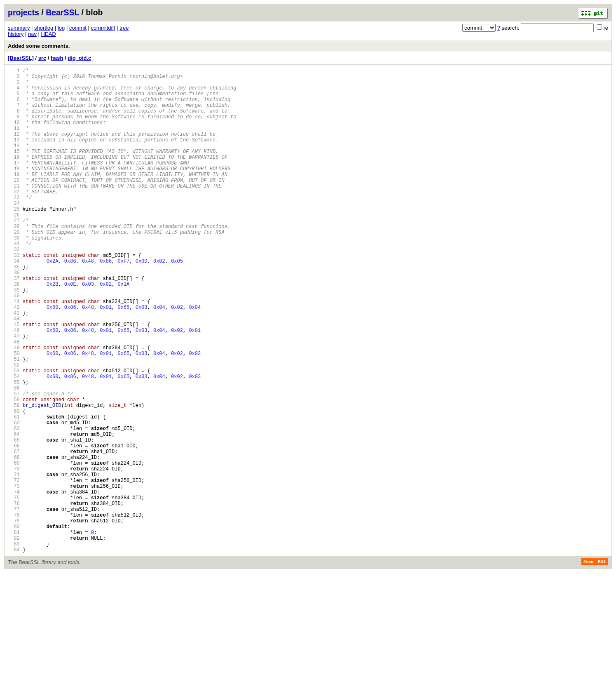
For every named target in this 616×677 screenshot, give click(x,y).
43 (14, 366)
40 (14, 345)
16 (14, 177)
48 (14, 401)
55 (14, 450)
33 (14, 296)
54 (14, 443)
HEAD (48, 34)
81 (14, 632)
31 (14, 282)
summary (19, 28)
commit (78, 28)
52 (14, 429)
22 (14, 219)
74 (14, 583)
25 (14, 240)
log (61, 28)
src (42, 58)
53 (14, 436)
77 (14, 604)
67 (14, 534)
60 (14, 485)
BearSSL (62, 12)
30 (14, 275)
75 (14, 590)
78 (14, 611)
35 (14, 310)
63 (14, 506)
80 (14, 625)
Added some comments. (39, 46)
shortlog (44, 28)
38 (14, 331)
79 (14, 618)
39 (14, 338)
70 (14, 555)
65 (14, 520)
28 (14, 261)
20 (14, 205)
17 (14, 184)
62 (14, 499)
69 (14, 548)
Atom (588, 665)
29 (14, 268)
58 (14, 471)
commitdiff (103, 28)
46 (14, 387)
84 (14, 653)
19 (14, 198)
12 (14, 149)
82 (14, 639)
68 (14, 541)
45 (14, 380)
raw (32, 34)
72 (14, 569)
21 (14, 212)
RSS (602, 665)
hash (57, 58)
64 (14, 513)
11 (14, 142)
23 (14, 226)
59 (14, 478)
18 (14, 191)
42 (14, 359)
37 (14, 324)
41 (14, 352)
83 (14, 646)
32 (14, 289)
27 (14, 254)
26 (14, 247)
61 (14, 492)
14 (14, 163)
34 (14, 303)
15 (14, 170)
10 (14, 135)
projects (23, 12)
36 (14, 317)
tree (124, 28)
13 (14, 156)
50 (14, 415)
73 (14, 576)
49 (14, 408)
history (16, 34)
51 (14, 422)
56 (14, 457)
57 (14, 464)
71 (14, 562)
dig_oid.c (79, 58)
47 (14, 394)
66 (14, 527)
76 (14, 597)
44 (14, 373)
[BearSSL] (21, 58)
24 (14, 233)
